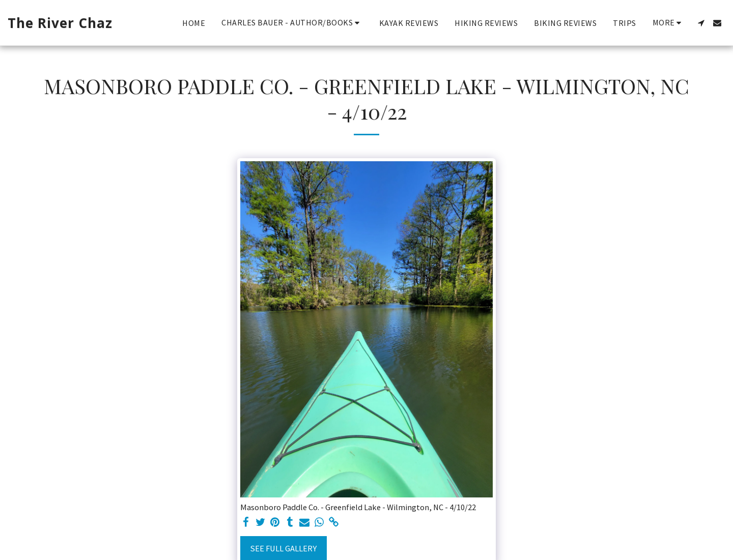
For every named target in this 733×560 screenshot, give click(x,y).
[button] (292, 23)
